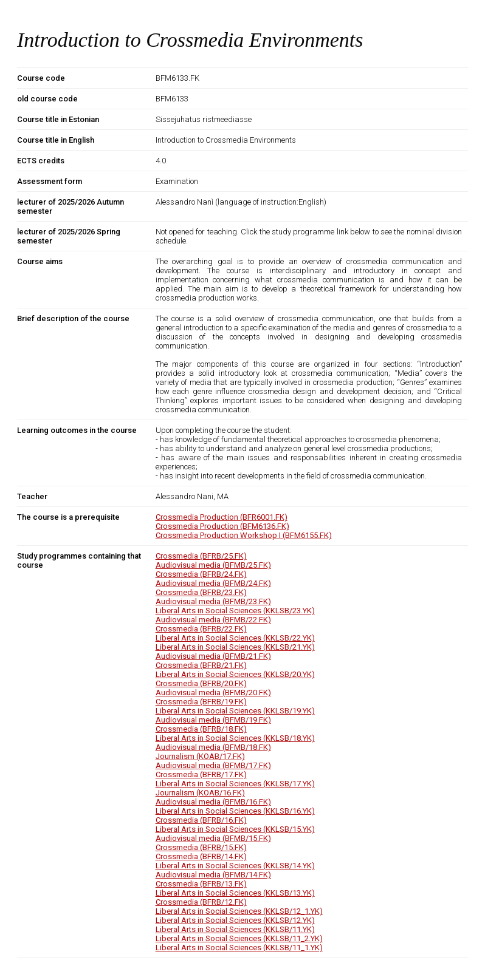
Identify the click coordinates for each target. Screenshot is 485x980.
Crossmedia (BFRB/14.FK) (201, 856)
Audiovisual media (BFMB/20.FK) (213, 692)
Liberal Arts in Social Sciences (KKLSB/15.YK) (235, 829)
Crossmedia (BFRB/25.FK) (201, 556)
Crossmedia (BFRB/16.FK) (201, 820)
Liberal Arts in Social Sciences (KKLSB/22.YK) (235, 638)
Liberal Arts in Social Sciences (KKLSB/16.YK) (235, 811)
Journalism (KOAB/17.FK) (200, 756)
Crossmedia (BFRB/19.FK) (201, 702)
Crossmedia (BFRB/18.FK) (201, 729)
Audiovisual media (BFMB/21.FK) (213, 656)
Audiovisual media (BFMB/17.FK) (213, 765)
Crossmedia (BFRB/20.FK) (201, 683)
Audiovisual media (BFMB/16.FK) (213, 802)
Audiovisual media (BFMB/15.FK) (213, 838)
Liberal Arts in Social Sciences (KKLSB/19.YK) (235, 711)
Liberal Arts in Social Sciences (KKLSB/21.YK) (235, 647)
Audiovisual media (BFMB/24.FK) (213, 583)
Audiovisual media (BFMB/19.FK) (213, 720)
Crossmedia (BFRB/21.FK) (201, 665)
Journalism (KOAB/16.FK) (200, 793)
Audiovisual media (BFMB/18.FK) (213, 747)
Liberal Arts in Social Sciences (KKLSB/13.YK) (235, 893)
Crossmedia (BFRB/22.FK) (201, 629)
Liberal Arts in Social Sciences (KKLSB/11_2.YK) (239, 938)
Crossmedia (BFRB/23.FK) (201, 592)
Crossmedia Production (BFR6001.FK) (222, 517)
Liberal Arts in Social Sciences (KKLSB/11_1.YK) (239, 948)
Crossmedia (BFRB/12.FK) (201, 902)
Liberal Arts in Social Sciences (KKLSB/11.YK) (235, 929)
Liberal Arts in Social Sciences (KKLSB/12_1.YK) (239, 911)
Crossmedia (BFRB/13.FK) (201, 884)
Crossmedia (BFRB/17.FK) (201, 774)
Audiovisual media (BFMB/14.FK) (213, 875)
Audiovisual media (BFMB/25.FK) (213, 565)
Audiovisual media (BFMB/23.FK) (213, 601)
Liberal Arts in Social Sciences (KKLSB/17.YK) (235, 784)
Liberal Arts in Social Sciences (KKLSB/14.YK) (235, 866)
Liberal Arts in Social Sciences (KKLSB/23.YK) (235, 611)
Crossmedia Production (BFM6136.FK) (222, 526)
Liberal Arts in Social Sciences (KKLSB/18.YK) (235, 738)
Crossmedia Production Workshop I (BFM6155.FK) (244, 535)
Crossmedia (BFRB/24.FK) (201, 574)
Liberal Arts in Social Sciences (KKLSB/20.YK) (235, 674)
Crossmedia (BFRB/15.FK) (201, 847)
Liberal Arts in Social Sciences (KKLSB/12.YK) (235, 920)
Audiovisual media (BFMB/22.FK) (213, 620)
